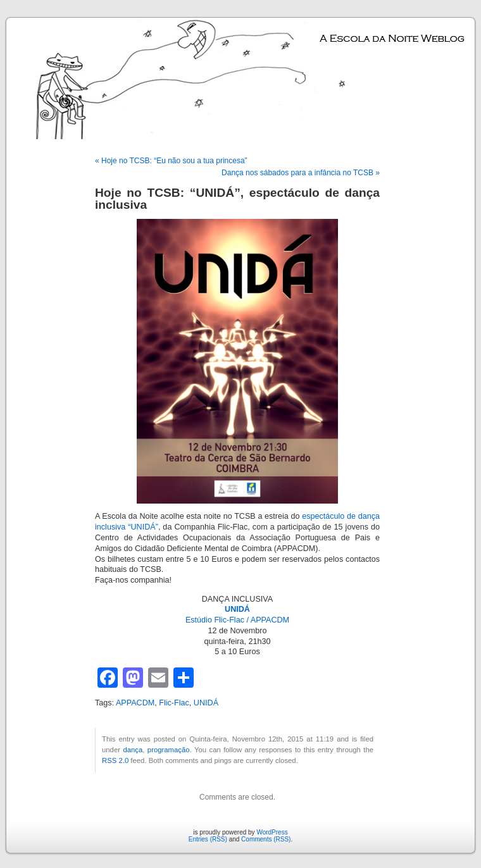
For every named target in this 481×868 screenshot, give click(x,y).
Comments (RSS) (266, 839)
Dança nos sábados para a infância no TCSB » (301, 173)
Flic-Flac (174, 703)
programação (169, 750)
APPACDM (135, 703)
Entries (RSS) (208, 839)
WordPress (272, 832)
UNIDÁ (206, 703)
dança (133, 750)
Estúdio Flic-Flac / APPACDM (237, 620)
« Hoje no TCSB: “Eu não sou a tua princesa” (171, 161)
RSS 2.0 (115, 760)
